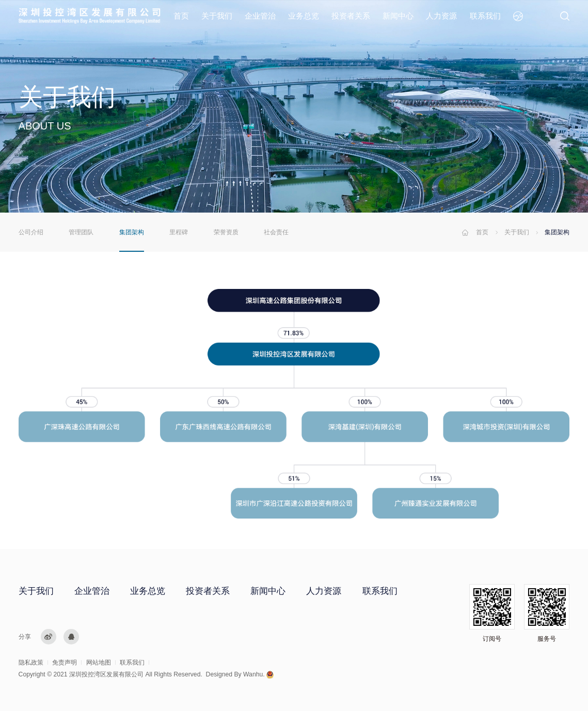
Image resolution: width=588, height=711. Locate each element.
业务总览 (304, 16)
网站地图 (99, 662)
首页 (181, 16)
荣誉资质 (226, 232)
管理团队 (81, 232)
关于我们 (217, 16)
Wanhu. (254, 674)
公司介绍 (31, 232)
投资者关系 (351, 16)
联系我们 (485, 16)
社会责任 (276, 232)
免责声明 (65, 662)
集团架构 (132, 232)
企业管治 (260, 16)
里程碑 (179, 232)
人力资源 (441, 16)
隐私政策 (31, 662)
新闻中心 (398, 16)
